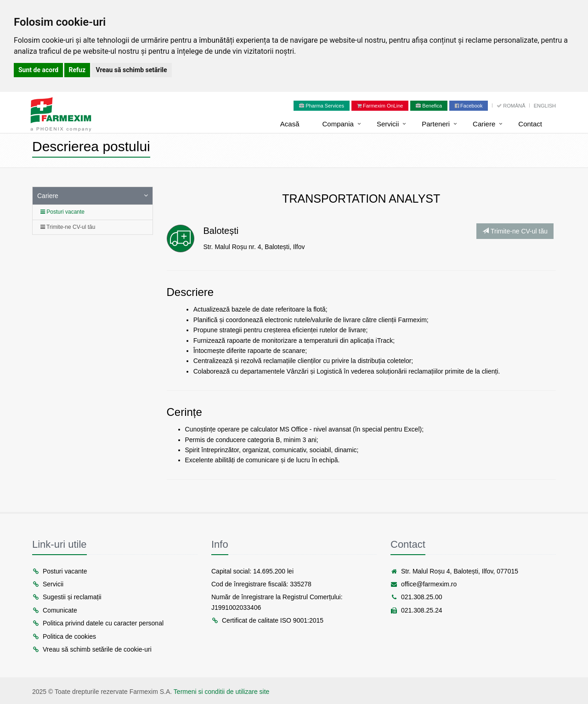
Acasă (290, 124)
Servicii (388, 124)
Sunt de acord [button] (38, 70)
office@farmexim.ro (424, 584)
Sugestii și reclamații (67, 597)
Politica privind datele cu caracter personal (98, 623)
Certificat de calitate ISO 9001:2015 (267, 620)
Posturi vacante (62, 212)
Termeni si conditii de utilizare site (222, 692)
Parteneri (436, 124)
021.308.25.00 (416, 597)
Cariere (484, 124)
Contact (530, 124)
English (545, 106)
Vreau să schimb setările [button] (132, 70)
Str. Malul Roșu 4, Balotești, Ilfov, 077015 (454, 571)
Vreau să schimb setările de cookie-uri (92, 649)
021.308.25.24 (416, 610)
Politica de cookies (64, 636)
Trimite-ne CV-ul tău (68, 227)
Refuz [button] (77, 70)
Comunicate (55, 610)
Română (512, 106)
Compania (338, 124)
